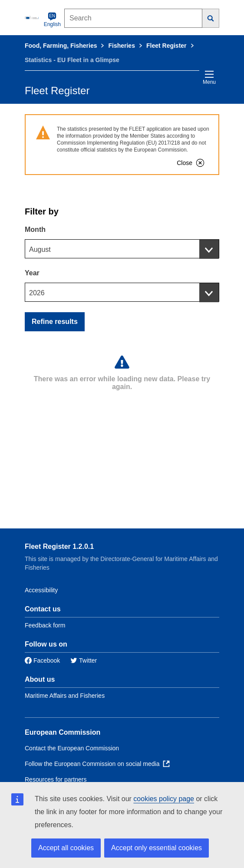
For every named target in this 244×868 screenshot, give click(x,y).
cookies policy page (164, 799)
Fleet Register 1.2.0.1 (59, 546)
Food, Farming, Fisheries (61, 46)
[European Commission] (33, 17)
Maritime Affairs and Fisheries (65, 696)
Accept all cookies (66, 848)
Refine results (55, 322)
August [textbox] (40, 249)
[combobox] (122, 249)
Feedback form (45, 625)
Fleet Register (167, 46)
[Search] (211, 18)
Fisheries (121, 46)
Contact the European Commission (72, 748)
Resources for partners (56, 779)
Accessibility (41, 590)
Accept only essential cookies (157, 848)
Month (35, 229)
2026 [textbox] (37, 293)
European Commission (63, 732)
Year (32, 273)
